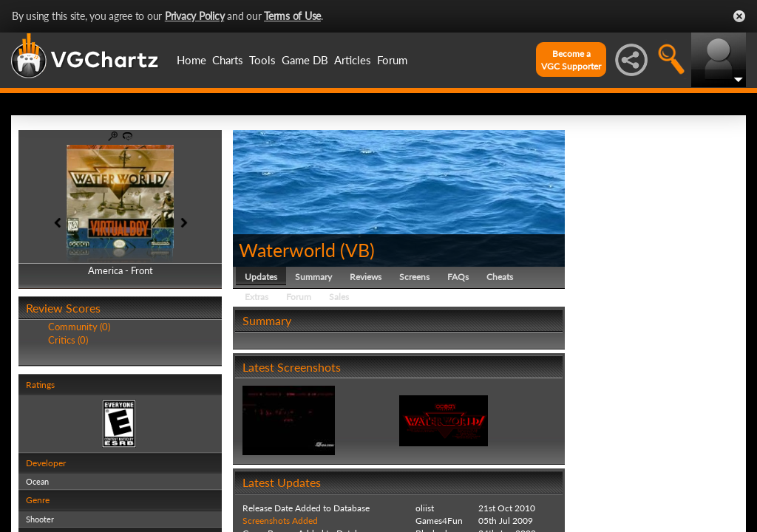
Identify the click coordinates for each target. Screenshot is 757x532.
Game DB (305, 60)
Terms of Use (292, 16)
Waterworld (287, 250)
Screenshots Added (280, 521)
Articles (353, 60)
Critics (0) (68, 340)
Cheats (500, 277)
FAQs (458, 277)
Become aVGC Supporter (571, 60)
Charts (228, 60)
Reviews (366, 277)
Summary (313, 277)
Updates (261, 277)
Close (739, 16)
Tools (262, 60)
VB (357, 250)
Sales (339, 297)
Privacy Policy (195, 16)
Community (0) (79, 327)
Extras (257, 297)
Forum (392, 60)
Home (191, 60)
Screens (414, 277)
